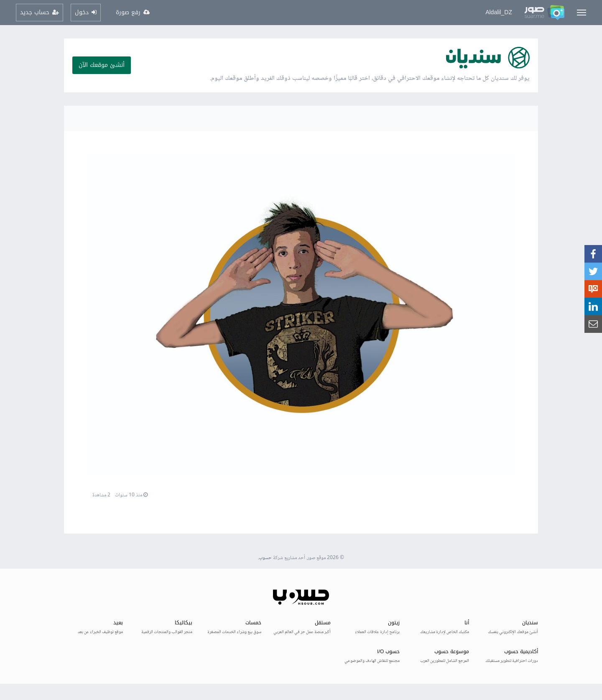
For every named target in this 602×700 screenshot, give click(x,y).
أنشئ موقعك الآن (102, 65)
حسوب (265, 558)
